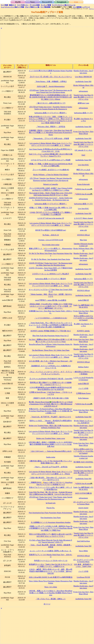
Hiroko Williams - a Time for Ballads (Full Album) (51, 175)
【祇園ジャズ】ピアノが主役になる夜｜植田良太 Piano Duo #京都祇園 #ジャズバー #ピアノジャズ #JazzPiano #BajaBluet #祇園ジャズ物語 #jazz (51, 528)
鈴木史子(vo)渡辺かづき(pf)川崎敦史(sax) (51, 230)
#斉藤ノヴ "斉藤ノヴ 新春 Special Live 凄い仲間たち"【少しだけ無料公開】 (51, 209)
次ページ (47, 604)
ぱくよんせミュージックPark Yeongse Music (83, 503)
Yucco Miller (83, 551)
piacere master (83, 508)
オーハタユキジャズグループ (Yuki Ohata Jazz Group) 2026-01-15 (51, 291)
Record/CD (47, 2)
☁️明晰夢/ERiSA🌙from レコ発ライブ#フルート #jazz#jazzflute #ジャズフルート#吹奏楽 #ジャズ (51, 483)
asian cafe (83, 230)
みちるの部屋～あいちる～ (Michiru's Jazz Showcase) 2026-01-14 (51, 362)
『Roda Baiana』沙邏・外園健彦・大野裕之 (51, 81)
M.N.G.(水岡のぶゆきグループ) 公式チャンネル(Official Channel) (83, 318)
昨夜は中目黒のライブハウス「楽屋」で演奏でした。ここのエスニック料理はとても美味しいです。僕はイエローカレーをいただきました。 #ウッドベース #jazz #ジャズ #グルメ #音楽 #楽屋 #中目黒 (51, 120)
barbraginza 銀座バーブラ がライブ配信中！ (51, 113)
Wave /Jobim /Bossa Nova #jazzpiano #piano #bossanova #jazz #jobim (51, 582)
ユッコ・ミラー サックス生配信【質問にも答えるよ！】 (51, 551)
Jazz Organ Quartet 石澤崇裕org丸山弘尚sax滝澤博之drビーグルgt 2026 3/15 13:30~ (51, 150)
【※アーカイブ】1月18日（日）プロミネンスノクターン (51, 77)
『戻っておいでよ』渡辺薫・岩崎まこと (51, 599)
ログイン (91, 9)
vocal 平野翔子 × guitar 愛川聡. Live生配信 (51, 300)
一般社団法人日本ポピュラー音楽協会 (83, 373)
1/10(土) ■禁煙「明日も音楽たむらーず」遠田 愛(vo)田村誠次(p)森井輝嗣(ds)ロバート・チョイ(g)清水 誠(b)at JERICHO (51, 571)
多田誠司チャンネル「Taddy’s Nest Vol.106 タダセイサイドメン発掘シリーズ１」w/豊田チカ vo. (51, 565)
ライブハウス (64, 5)
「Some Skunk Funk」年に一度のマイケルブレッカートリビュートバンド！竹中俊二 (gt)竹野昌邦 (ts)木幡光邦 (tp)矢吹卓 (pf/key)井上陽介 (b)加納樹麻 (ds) (51, 325)
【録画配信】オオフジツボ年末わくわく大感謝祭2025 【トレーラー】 (51, 367)
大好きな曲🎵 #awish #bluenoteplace (51, 86)
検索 (4, 5)
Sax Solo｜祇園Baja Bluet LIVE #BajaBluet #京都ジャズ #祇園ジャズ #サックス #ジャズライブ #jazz (51, 340)
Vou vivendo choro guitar (51, 245)
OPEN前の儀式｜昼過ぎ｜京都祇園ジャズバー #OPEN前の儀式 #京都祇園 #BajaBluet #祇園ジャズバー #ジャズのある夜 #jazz (51, 444)
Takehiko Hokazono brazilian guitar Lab (83, 245)
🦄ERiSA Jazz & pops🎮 (83, 189)
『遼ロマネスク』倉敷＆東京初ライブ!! (51, 103)
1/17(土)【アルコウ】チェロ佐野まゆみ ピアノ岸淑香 (51, 160)
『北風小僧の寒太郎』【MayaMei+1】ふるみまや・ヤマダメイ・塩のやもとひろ (51, 479)
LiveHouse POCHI (83, 577)
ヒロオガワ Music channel (83, 218)
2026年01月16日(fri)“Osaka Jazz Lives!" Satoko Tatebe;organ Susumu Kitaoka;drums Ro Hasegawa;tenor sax (51, 199)
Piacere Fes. (51, 508)
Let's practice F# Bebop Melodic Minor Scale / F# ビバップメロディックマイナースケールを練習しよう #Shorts (51, 473)
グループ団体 (32, 7)
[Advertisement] (47, 47)
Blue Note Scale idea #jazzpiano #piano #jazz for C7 (51, 336)
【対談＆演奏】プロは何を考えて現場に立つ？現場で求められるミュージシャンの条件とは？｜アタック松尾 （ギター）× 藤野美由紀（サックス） (51, 306)
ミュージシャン (12, 7)
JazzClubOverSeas (83, 541)
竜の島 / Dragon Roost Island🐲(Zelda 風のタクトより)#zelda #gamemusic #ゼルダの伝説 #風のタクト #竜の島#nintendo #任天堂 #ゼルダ (51, 404)
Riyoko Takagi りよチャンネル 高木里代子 (83, 422)
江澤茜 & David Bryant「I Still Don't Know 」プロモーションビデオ (51, 393)
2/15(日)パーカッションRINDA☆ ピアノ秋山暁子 (51, 274)
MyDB (18, 2)
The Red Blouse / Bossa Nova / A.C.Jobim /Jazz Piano (51, 350)
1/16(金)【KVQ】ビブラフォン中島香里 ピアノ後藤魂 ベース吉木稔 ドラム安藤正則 (51, 213)
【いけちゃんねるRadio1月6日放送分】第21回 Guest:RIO (51, 379)
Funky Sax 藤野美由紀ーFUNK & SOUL (83, 306)
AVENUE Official (83, 235)
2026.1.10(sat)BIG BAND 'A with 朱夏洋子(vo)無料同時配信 (51, 577)
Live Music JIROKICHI (83, 77)
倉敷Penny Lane (83, 103)
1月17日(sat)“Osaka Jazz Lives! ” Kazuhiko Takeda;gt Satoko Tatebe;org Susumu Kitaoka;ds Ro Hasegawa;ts (51, 108)
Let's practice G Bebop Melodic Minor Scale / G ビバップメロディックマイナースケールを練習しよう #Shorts (51, 144)
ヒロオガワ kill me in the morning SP (51, 218)
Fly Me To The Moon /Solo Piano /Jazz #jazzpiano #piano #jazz (51, 254)
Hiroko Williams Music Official (83, 86)
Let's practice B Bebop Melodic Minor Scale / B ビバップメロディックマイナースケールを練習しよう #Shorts (51, 432)
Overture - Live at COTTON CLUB (51, 240)
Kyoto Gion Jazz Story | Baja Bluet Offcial (83, 133)
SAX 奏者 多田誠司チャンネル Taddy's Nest (83, 565)
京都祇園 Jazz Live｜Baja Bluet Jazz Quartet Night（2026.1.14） (51, 312)
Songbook (62, 2)
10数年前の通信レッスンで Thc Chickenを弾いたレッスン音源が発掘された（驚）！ (51, 462)
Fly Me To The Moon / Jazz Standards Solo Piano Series (51, 259)
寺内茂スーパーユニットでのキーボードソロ (51, 561)
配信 (45, 7)
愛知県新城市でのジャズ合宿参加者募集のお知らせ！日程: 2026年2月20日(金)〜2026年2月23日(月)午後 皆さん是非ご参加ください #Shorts (51, 97)
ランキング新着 (46, 5)
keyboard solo (51, 503)
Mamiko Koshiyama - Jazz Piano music (83, 72)
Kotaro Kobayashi (83, 184)
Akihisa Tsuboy (83, 367)
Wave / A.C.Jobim (51, 587)
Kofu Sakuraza (83, 398)
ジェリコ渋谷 (83, 388)
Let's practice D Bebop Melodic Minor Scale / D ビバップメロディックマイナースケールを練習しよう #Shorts (51, 224)
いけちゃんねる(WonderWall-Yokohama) (83, 379)
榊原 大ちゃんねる (83, 170)
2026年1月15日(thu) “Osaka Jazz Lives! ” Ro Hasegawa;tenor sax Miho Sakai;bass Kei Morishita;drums (51, 264)
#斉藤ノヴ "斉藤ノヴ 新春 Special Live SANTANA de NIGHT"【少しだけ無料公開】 (51, 165)
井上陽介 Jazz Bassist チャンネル (83, 120)
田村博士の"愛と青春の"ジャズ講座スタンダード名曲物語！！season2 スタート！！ (51, 383)
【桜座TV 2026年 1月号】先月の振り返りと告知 (51, 398)
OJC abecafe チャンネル (83, 150)
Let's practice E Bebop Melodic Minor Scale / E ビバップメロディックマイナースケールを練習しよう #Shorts (51, 356)
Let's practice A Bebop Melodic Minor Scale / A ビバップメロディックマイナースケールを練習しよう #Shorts (51, 285)
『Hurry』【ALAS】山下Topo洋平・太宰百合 (51, 467)
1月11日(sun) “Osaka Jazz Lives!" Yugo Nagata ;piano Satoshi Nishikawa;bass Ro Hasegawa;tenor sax (51, 498)
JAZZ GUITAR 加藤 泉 (83, 493)
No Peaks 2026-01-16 (51, 235)
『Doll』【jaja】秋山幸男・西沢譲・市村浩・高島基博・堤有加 (51, 546)
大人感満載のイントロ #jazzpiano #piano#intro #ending (51, 522)
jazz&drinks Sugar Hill (83, 81)
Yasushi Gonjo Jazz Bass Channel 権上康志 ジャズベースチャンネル (83, 97)
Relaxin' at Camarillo (51, 184)
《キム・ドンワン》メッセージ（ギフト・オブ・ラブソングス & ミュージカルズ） (51, 373)
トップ (81, 7)
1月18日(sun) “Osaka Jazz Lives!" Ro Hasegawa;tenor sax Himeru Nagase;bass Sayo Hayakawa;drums (51, 91)
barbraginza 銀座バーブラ (83, 113)
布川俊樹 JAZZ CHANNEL (83, 462)
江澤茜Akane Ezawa (83, 393)
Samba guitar (51, 457)
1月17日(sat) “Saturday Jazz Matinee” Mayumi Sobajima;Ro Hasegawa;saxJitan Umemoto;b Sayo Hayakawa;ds (51, 179)
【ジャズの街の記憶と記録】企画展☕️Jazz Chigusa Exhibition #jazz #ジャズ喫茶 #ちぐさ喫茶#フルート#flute (51, 189)
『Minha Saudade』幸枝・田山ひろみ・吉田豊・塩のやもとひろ (51, 295)
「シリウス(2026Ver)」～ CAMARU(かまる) (51, 318)
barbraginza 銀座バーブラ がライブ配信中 (51, 279)
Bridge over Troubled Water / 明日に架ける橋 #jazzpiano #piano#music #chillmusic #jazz (51, 427)
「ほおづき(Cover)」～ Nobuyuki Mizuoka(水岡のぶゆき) (51, 451)
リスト (23, 5)
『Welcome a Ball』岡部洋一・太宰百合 (51, 127)
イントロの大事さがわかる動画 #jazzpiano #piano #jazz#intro (51, 72)
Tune (32, 2)
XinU (83, 155)
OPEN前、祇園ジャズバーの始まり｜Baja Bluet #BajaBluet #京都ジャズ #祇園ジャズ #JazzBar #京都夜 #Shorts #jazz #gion (51, 593)
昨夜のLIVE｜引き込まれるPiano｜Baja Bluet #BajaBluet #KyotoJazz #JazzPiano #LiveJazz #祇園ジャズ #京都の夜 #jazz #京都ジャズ (51, 411)
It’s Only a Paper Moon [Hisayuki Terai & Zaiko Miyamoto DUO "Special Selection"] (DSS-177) (51, 541)
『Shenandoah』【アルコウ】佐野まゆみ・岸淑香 (51, 138)
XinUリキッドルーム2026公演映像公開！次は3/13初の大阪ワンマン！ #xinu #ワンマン (51, 155)
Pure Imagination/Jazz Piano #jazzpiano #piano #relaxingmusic (51, 513)
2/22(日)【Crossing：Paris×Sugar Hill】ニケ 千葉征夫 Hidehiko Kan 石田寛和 (51, 269)
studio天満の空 (83, 300)
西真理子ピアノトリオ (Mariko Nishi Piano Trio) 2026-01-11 (51, 556)
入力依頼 (35, 5)
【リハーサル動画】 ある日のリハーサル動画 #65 (51, 170)
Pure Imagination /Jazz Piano (51, 518)
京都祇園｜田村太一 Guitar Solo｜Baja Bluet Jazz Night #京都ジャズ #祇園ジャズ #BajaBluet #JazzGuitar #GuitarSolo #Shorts (51, 133)
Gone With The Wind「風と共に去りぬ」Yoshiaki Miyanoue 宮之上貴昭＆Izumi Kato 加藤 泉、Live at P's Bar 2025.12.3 (51, 493)
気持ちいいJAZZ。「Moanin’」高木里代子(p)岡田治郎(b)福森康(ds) (51, 422)
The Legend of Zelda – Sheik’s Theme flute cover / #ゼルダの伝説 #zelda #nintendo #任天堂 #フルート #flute (51, 194)
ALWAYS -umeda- (83, 331)
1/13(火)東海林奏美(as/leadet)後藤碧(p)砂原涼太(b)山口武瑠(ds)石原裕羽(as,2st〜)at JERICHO (51, 388)
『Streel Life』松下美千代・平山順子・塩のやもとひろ (51, 417)
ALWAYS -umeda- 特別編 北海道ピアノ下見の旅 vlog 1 (51, 331)
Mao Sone (83, 240)
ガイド (13, 5)
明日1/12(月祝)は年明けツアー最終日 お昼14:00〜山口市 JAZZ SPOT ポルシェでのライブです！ (51, 535)
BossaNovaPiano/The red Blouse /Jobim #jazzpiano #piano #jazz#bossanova (51, 345)
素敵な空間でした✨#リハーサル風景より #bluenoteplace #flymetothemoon (51, 249)
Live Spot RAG (83, 165)
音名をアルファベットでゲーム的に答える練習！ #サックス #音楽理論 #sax (51, 488)
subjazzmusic (83, 91)
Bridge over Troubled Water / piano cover (51, 438)
